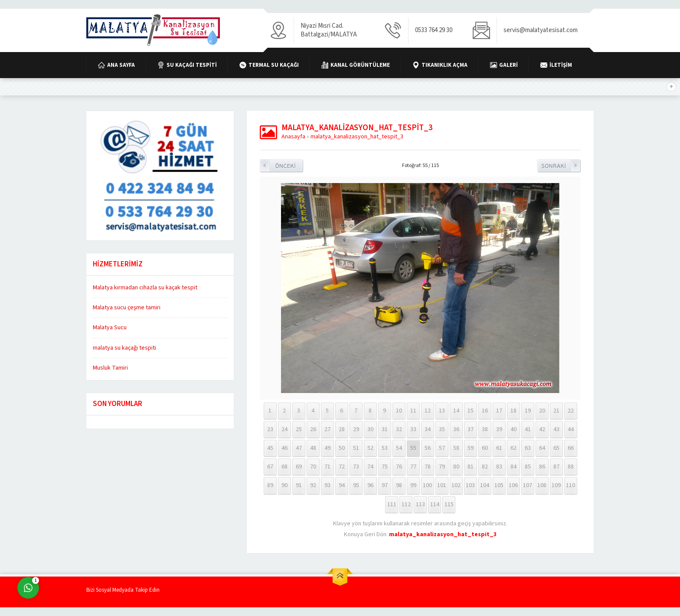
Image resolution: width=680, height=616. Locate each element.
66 (571, 448)
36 (456, 429)
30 (370, 429)
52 (370, 448)
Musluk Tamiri (110, 368)
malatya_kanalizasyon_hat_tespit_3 (357, 137)
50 (342, 448)
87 (556, 467)
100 (427, 485)
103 (470, 485)
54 (399, 448)
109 (556, 485)
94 (342, 485)
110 (570, 485)
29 (356, 429)
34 (428, 429)
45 (270, 448)
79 (442, 467)
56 (428, 448)
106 (513, 485)
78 (428, 467)
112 (406, 505)
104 (485, 485)
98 (399, 485)
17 (499, 411)
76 (399, 467)
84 (513, 467)
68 (284, 467)
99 (413, 485)
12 (428, 411)
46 (284, 448)
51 (356, 448)
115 (449, 505)
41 (528, 429)
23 (270, 429)
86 (542, 467)
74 (370, 467)
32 (399, 429)
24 (284, 429)
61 (499, 448)
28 (342, 429)
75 (385, 467)
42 (542, 429)
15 (471, 411)
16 (485, 411)
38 (485, 429)
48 (313, 448)
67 (270, 467)
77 (413, 467)
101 (442, 485)
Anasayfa (293, 137)
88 (571, 467)
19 (528, 411)
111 (392, 505)
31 (385, 429)
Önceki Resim (281, 166)
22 (571, 411)
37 (471, 429)
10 (399, 411)
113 (420, 505)
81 (471, 467)
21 (556, 411)
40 (513, 429)
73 (356, 467)
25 (299, 429)
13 (442, 411)
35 (442, 429)
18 (513, 411)
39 (499, 429)
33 (413, 429)
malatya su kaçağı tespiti (124, 348)
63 (528, 448)
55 (413, 448)
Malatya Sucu (110, 328)
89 (270, 485)
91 (299, 485)
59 (471, 448)
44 (571, 429)
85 (528, 467)
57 (442, 448)
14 (456, 411)
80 (456, 467)
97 (385, 485)
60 (485, 448)
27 (327, 429)
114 (435, 505)
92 (313, 485)
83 (499, 467)
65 (556, 448)
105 (499, 485)
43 (556, 429)
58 (456, 448)
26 (313, 429)
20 (542, 411)
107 (528, 485)
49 (327, 448)
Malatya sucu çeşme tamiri (127, 308)
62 (513, 448)
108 (542, 485)
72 (342, 467)
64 (542, 448)
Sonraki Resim (559, 166)
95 (356, 485)
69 (299, 467)
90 (284, 485)
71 (327, 467)
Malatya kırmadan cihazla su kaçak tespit (145, 288)
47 (299, 448)
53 (385, 448)
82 (485, 467)
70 (313, 467)
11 (413, 411)
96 (370, 485)
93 (327, 485)
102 (456, 485)
